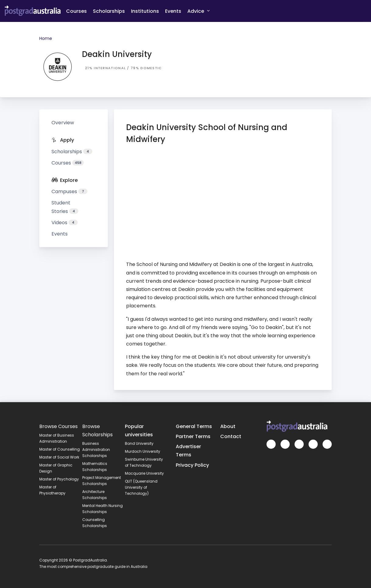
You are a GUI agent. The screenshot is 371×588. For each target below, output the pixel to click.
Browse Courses (58, 426)
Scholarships (109, 11)
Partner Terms (193, 436)
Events (173, 11)
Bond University (139, 443)
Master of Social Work (59, 457)
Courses (76, 11)
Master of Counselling (60, 449)
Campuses (69, 191)
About (228, 426)
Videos (65, 223)
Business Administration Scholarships (96, 450)
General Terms (194, 426)
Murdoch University (143, 451)
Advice (198, 11)
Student (65, 207)
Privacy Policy (192, 465)
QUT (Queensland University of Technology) (141, 487)
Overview (63, 123)
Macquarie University (144, 473)
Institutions (145, 11)
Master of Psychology (59, 479)
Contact (231, 436)
